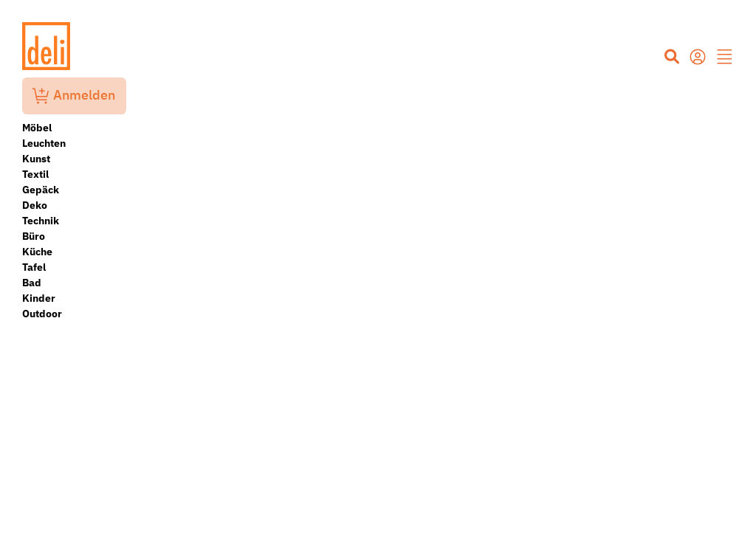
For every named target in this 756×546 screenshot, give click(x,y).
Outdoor (42, 314)
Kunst (36, 159)
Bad (32, 283)
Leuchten (44, 143)
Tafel (34, 267)
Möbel (37, 128)
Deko (35, 205)
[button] (725, 58)
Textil (35, 174)
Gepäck (41, 190)
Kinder (39, 298)
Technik (41, 221)
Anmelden (74, 96)
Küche (37, 252)
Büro (34, 236)
